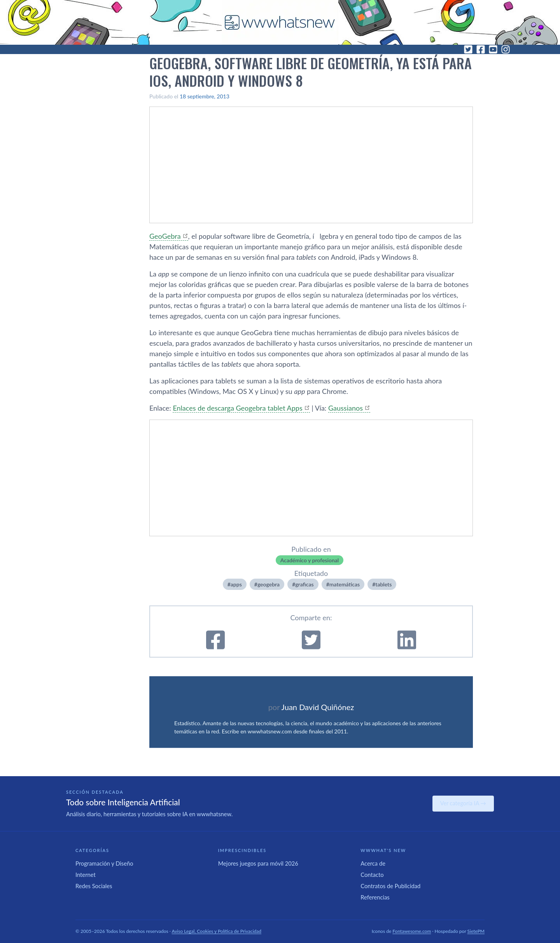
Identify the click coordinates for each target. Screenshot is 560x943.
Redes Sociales (94, 886)
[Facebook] (481, 49)
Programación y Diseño (104, 863)
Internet (86, 875)
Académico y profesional (310, 560)
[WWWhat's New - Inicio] (280, 22)
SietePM (476, 931)
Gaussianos (346, 408)
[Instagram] (506, 49)
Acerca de (373, 863)
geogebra (269, 584)
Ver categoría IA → (463, 803)
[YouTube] (493, 49)
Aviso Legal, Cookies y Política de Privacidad (217, 931)
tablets (383, 584)
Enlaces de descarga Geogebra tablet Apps (237, 408)
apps (236, 584)
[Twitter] (468, 49)
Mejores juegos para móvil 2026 (258, 863)
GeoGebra (165, 236)
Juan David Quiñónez (318, 707)
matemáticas (345, 584)
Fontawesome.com (412, 931)
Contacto (372, 875)
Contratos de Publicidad (390, 886)
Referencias (375, 897)
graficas (304, 584)
